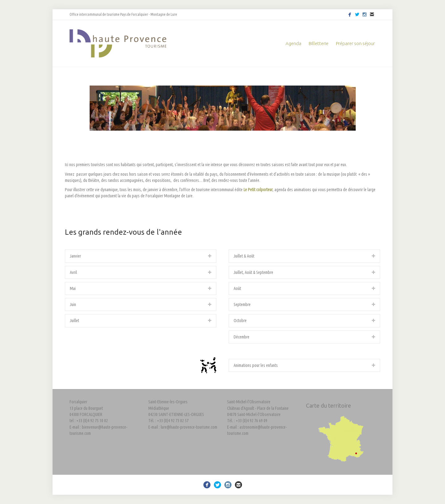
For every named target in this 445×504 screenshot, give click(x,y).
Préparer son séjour (355, 43)
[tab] (141, 256)
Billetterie (319, 43)
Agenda (293, 43)
